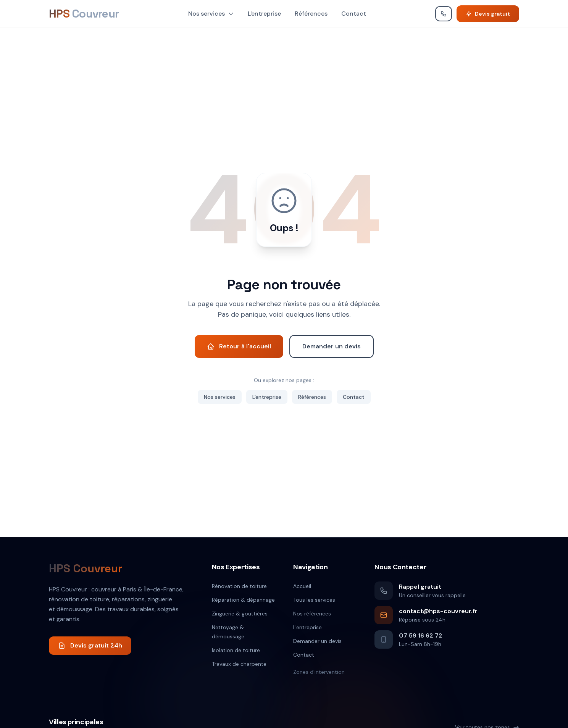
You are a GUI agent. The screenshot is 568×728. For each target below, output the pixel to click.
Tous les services (314, 600)
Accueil (302, 586)
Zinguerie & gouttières (240, 614)
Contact (354, 14)
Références (311, 14)
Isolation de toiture (236, 650)
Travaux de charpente (239, 664)
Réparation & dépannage (243, 600)
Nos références (312, 614)
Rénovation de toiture (239, 586)
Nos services (211, 14)
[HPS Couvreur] (84, 14)
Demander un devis (317, 641)
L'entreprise (264, 14)
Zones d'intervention (319, 672)
